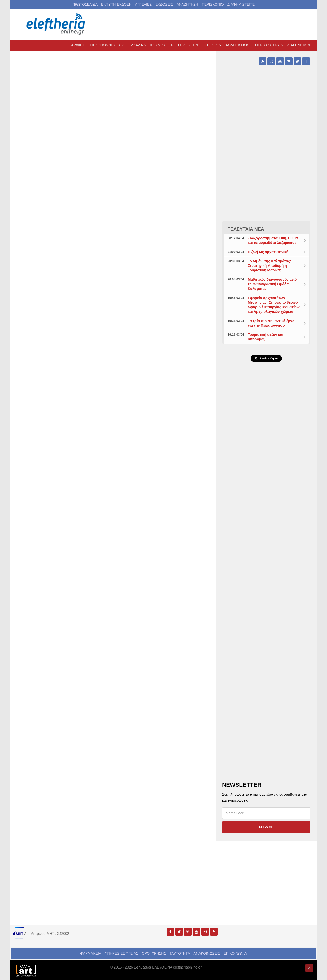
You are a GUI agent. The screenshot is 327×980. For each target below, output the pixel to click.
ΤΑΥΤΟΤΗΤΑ (180, 953)
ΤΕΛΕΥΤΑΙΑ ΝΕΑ (246, 229)
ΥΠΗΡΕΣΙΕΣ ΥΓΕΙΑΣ (121, 953)
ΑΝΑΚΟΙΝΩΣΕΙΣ (207, 953)
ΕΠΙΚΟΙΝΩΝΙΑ (235, 953)
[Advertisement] (266, 487)
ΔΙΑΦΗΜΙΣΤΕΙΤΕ (241, 4)
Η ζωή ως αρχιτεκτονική (268, 252)
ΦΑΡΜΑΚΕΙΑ (91, 953)
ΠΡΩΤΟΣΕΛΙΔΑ (85, 4)
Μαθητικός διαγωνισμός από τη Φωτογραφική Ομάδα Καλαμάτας (272, 284)
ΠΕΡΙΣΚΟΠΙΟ (213, 4)
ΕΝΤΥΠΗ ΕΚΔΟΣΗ (116, 4)
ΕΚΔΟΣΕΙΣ (164, 4)
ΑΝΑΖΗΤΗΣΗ (187, 4)
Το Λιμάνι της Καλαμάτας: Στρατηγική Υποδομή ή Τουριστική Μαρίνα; (270, 266)
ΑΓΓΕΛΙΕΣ (143, 4)
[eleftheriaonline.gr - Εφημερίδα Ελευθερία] (56, 24)
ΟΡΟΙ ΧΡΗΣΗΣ (154, 953)
